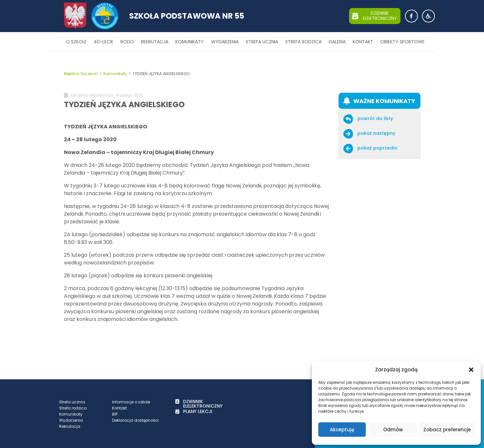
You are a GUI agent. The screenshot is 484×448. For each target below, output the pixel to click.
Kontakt (363, 42)
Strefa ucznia (262, 42)
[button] (471, 370)
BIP (115, 414)
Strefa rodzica (303, 42)
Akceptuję (342, 430)
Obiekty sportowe (402, 42)
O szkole (76, 42)
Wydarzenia (225, 42)
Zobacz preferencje (447, 430)
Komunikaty (189, 42)
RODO (127, 42)
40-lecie (104, 42)
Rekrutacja (155, 42)
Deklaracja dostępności (135, 420)
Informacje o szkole (131, 402)
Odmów (393, 430)
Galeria (337, 42)
